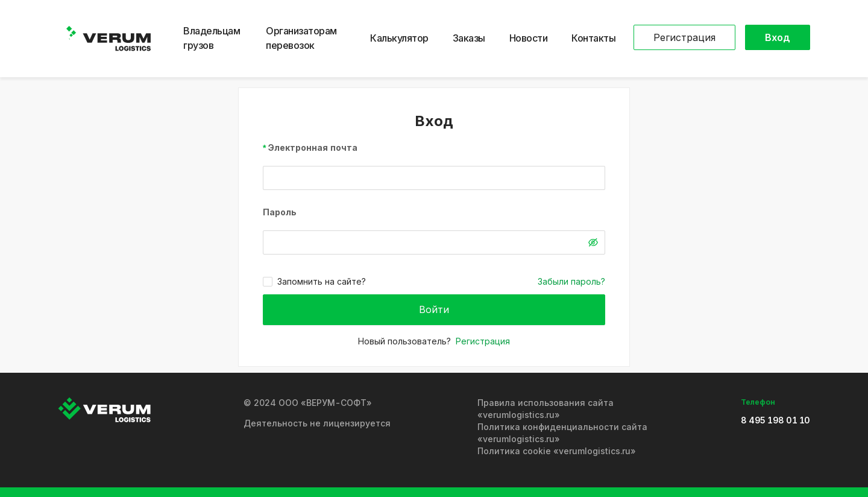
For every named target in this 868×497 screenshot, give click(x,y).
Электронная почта (313, 147)
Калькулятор (399, 38)
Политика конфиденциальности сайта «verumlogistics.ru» (562, 433)
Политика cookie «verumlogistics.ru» (557, 451)
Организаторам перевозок (301, 38)
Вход (778, 37)
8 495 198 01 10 (775, 420)
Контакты (593, 38)
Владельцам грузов (212, 38)
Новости (529, 38)
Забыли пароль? (571, 281)
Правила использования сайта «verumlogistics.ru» (546, 409)
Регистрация (684, 37)
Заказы (469, 38)
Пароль (280, 212)
